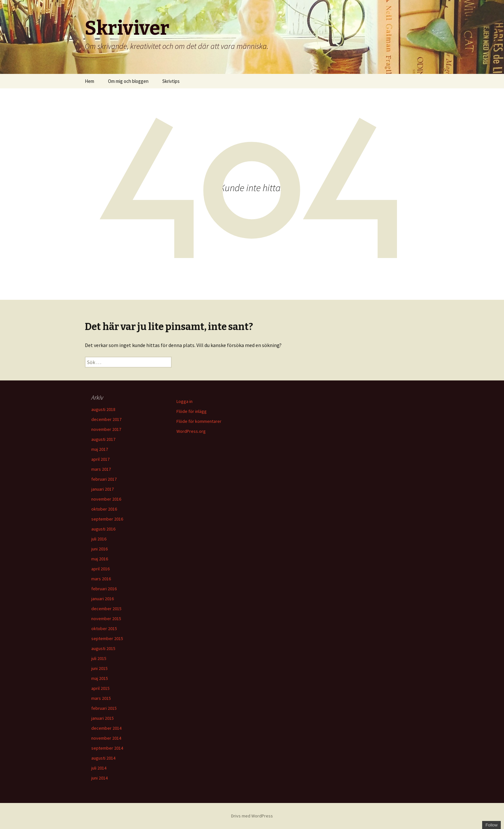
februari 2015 (104, 708)
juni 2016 (99, 549)
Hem (90, 81)
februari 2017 (104, 479)
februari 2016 (104, 589)
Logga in (184, 401)
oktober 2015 (104, 628)
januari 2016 (103, 599)
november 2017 (106, 429)
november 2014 (106, 738)
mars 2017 (101, 469)
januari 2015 (103, 718)
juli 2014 (99, 768)
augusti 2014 (103, 758)
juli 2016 (99, 539)
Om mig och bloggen (128, 81)
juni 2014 (99, 778)
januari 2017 (103, 489)
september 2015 (107, 638)
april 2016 (100, 569)
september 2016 (107, 519)
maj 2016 (100, 559)
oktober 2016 (104, 509)
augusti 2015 (103, 648)
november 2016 (106, 499)
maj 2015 (100, 678)
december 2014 (106, 728)
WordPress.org (191, 431)
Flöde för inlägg (192, 411)
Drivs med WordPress (252, 816)
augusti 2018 (103, 409)
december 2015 (106, 609)
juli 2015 (99, 658)
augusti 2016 (103, 529)
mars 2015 (101, 698)
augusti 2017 (103, 439)
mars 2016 (101, 579)
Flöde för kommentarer (199, 421)
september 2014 (107, 748)
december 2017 (106, 419)
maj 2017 (100, 449)
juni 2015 (99, 668)
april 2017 (100, 459)
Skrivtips (171, 81)
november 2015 (106, 619)
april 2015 (100, 688)
